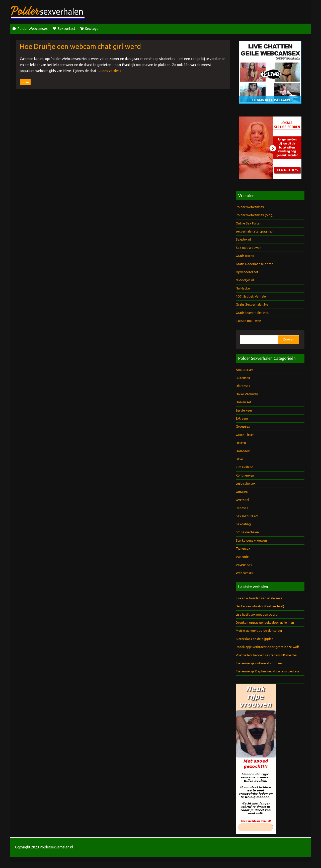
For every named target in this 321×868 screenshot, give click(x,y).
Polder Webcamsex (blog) (255, 215)
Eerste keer (244, 410)
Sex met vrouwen (249, 248)
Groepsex (243, 426)
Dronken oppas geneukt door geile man (265, 622)
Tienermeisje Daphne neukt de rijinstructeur (268, 671)
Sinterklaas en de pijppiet (254, 639)
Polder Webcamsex (33, 29)
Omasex (242, 492)
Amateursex (245, 370)
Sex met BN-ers (247, 516)
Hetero (241, 443)
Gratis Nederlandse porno (255, 264)
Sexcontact (66, 29)
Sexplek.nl (243, 239)
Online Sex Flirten (249, 223)
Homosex (243, 451)
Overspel (242, 500)
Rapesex (242, 508)
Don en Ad (243, 402)
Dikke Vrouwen (247, 394)
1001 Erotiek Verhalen (252, 296)
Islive (25, 82)
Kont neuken (245, 475)
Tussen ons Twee (248, 321)
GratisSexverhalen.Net (252, 313)
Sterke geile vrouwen (251, 540)
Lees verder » (111, 71)
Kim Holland (245, 467)
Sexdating (243, 524)
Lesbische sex (246, 483)
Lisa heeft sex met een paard (257, 614)
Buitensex (243, 378)
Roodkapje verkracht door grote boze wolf (267, 647)
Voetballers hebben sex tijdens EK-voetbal (267, 655)
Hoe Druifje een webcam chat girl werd (80, 46)
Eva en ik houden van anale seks (259, 598)
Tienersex (243, 548)
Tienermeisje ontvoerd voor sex (259, 663)
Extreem (242, 418)
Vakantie (242, 557)
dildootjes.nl (245, 280)
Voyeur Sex (244, 565)
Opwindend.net (247, 272)
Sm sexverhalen (247, 532)
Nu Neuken (244, 288)
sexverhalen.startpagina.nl (255, 231)
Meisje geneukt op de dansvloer (259, 630)
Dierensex (243, 386)
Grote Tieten (245, 435)
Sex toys (92, 29)
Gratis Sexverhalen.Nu (252, 304)
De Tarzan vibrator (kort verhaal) (260, 606)
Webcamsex (245, 573)
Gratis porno (245, 256)
